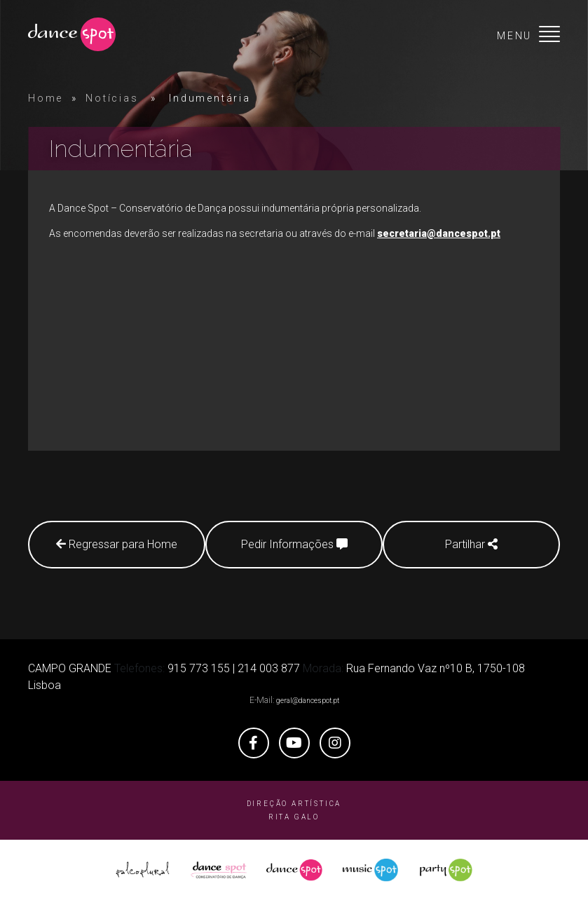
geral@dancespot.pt (308, 700)
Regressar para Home (112, 544)
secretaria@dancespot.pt (439, 233)
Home (46, 98)
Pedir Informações (294, 544)
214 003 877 (269, 668)
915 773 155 (199, 668)
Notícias (112, 98)
